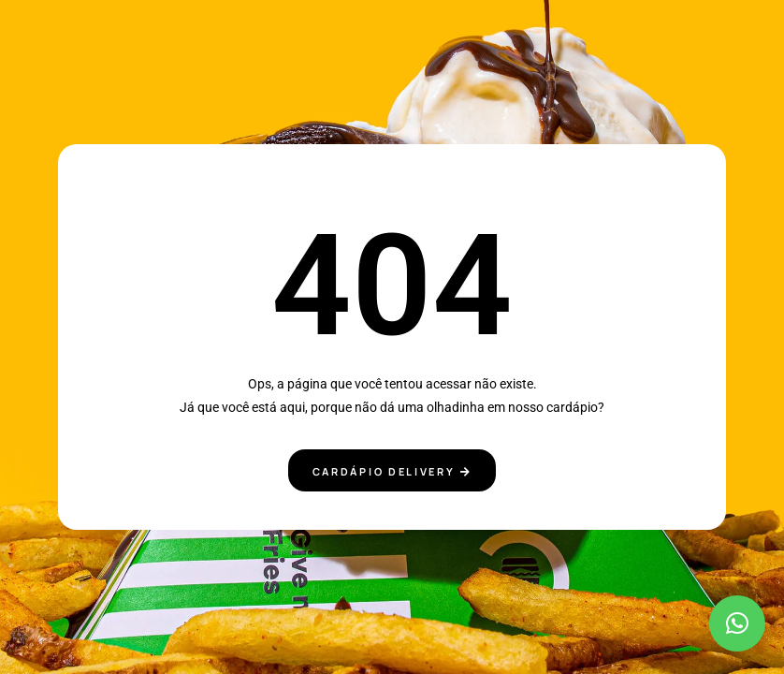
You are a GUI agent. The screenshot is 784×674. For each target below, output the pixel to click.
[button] (737, 623)
